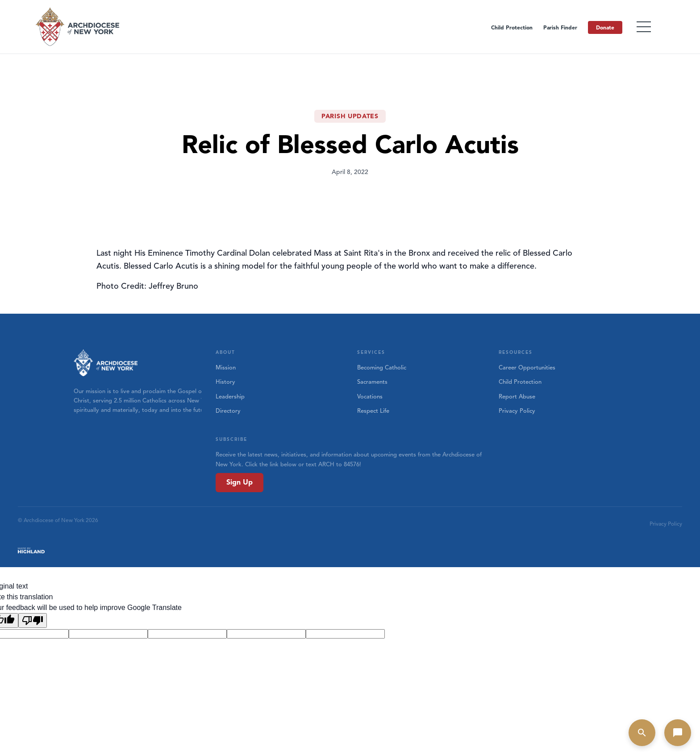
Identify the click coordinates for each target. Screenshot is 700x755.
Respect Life (373, 411)
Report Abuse (517, 397)
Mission (226, 368)
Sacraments (372, 382)
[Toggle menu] (644, 27)
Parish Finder (560, 27)
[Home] (78, 27)
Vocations (370, 397)
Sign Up (240, 482)
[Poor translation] (33, 620)
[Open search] (642, 733)
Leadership (230, 397)
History (225, 382)
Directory (228, 411)
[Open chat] (678, 733)
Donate (605, 27)
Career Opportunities (527, 368)
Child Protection (512, 27)
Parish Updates (350, 116)
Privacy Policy (517, 411)
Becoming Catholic (382, 368)
